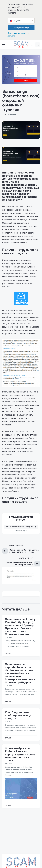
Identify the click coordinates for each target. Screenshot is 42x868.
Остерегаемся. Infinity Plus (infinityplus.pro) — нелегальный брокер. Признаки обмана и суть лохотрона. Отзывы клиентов (20, 627)
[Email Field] (25, 71)
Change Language (21, 27)
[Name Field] (25, 67)
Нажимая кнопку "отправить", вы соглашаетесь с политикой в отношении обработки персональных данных (25, 78)
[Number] (25, 75)
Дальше (8, 654)
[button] (4, 45)
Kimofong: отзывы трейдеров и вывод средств (18, 715)
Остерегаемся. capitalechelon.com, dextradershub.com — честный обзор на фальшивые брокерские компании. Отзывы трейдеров (20, 673)
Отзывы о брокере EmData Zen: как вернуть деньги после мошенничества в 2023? (20, 754)
